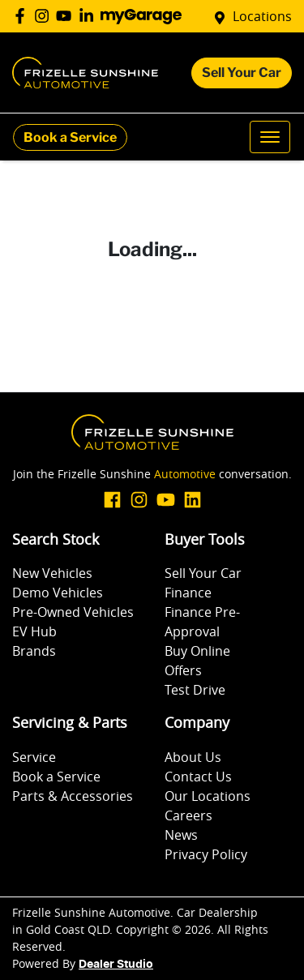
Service (34, 757)
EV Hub (34, 631)
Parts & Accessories (73, 796)
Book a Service (70, 137)
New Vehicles (52, 573)
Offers (183, 670)
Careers (188, 815)
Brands (34, 651)
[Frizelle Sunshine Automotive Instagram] (45, 16)
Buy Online (197, 651)
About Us (193, 757)
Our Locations (208, 796)
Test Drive (195, 690)
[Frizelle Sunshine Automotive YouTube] (67, 16)
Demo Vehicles (58, 593)
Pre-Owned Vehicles (73, 612)
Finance (188, 593)
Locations (262, 16)
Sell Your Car (242, 73)
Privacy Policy (206, 854)
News (181, 835)
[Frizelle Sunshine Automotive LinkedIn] (90, 16)
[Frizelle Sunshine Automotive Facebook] (23, 16)
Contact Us (198, 777)
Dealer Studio (116, 965)
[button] (270, 137)
